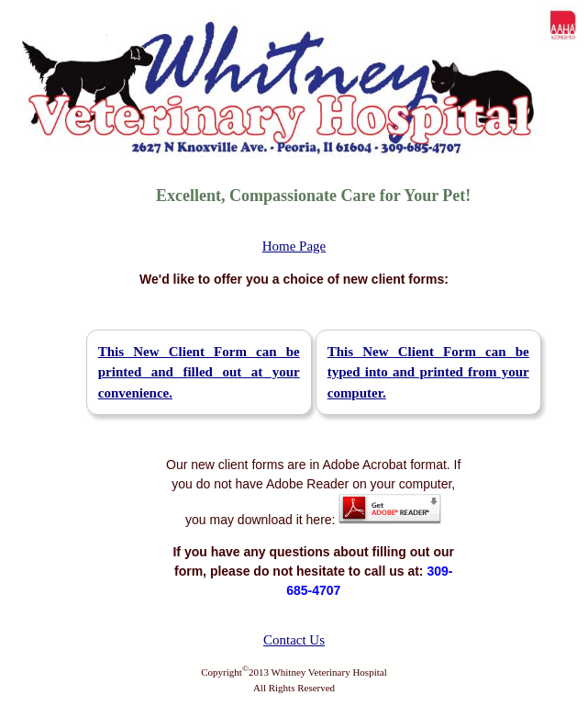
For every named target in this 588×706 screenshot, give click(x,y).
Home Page (294, 246)
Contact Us (294, 640)
